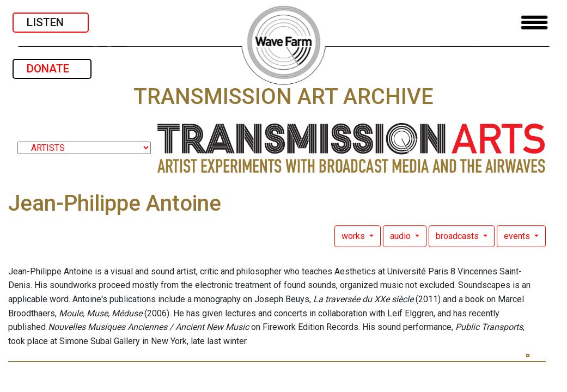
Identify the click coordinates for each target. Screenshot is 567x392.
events (518, 236)
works (354, 236)
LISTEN (51, 22)
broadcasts (458, 236)
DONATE (52, 69)
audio (401, 236)
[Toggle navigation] (534, 23)
